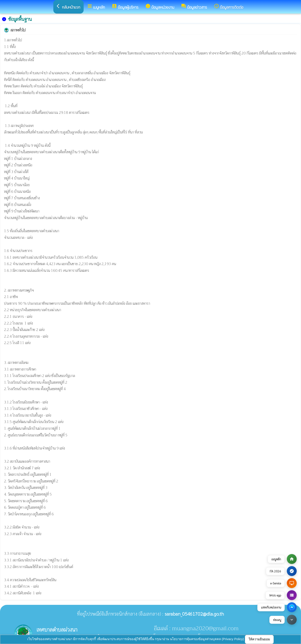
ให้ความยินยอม (259, 639)
